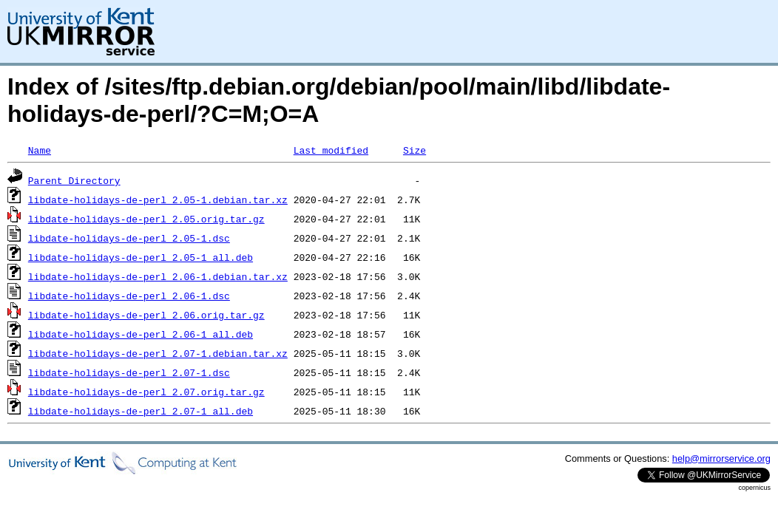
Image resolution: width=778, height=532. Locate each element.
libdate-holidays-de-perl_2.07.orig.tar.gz (146, 392)
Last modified (331, 150)
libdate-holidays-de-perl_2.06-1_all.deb (141, 334)
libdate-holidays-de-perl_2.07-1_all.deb (141, 411)
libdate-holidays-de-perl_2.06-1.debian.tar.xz (158, 276)
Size (415, 150)
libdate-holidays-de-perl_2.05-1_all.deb (141, 257)
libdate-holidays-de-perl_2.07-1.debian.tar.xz (158, 353)
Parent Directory (74, 180)
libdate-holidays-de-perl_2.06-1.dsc (129, 296)
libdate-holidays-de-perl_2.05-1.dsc (129, 238)
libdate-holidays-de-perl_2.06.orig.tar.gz (146, 315)
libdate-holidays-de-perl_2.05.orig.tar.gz (146, 219)
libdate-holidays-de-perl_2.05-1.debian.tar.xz (158, 199)
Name (40, 150)
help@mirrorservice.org (721, 458)
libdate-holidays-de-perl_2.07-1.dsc (129, 372)
